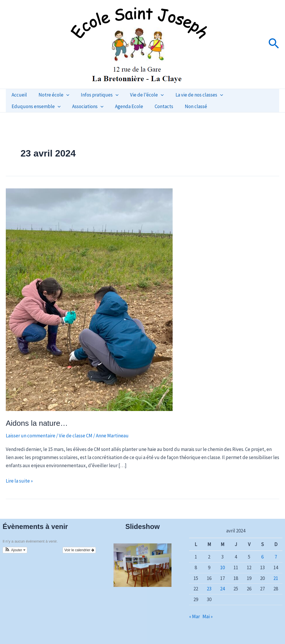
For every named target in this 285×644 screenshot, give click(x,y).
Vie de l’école (141, 95)
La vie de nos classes (191, 95)
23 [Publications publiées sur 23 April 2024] (209, 589)
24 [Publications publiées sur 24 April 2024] (222, 589)
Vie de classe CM (76, 436)
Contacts (99, 106)
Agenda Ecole (66, 106)
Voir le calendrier (79, 550)
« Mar (194, 616)
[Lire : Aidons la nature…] (89, 299)
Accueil (18, 95)
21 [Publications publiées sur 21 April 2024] (276, 578)
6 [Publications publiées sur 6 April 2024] (262, 557)
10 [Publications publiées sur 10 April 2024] (222, 567)
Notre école (51, 95)
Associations (26, 106)
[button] (274, 44)
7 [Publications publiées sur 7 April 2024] (276, 557)
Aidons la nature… (37, 423)
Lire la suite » (19, 480)
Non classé (129, 106)
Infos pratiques (95, 95)
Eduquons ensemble (250, 95)
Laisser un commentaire (31, 436)
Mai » (208, 616)
